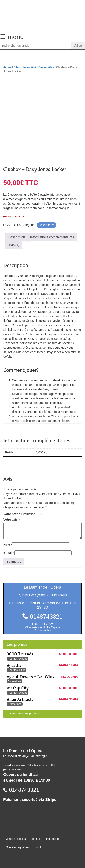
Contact (35, 839)
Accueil (8, 67)
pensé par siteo (12, 769)
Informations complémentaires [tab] (52, 237)
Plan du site (52, 839)
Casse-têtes (46, 67)
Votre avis (12, 520)
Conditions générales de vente (24, 847)
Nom (8, 545)
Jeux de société (26, 67)
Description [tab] (17, 237)
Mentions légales (16, 839)
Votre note (12, 514)
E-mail (9, 553)
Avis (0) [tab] (14, 245)
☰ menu (12, 37)
